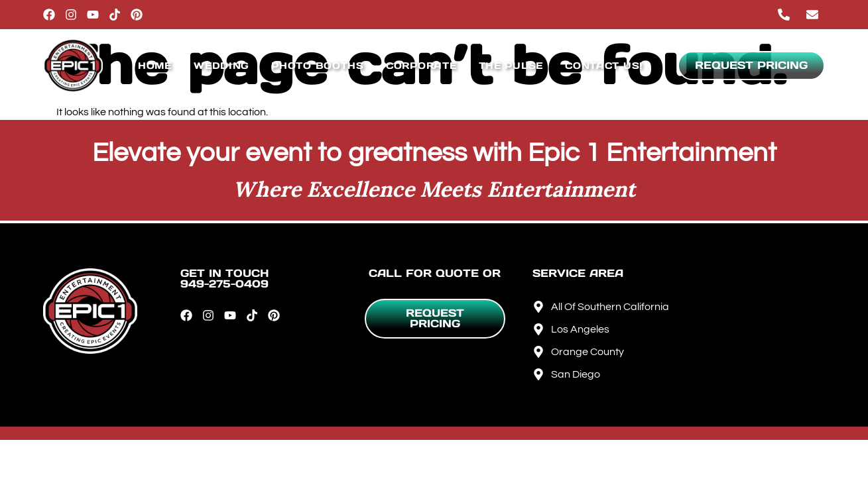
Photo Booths (317, 66)
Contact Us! (604, 66)
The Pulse (511, 66)
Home (155, 66)
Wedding (221, 66)
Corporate (421, 66)
